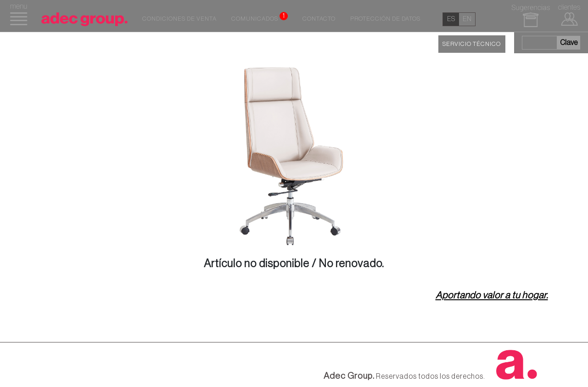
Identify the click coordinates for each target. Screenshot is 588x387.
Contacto (319, 19)
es (451, 19)
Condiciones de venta (179, 19)
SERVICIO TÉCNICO (472, 44)
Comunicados (260, 17)
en (467, 19)
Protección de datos (385, 19)
